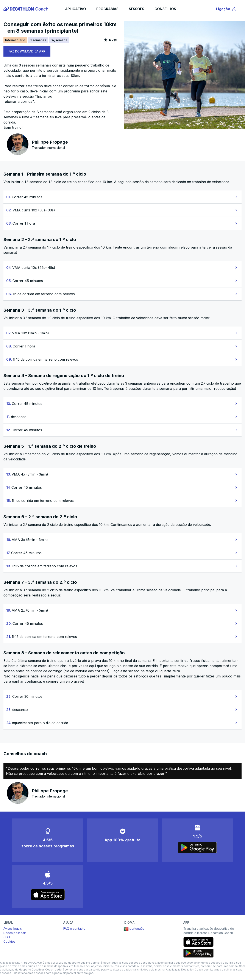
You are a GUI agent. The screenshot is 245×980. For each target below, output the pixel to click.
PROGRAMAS (107, 9)
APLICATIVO (76, 9)
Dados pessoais (15, 933)
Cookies (9, 941)
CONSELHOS (165, 9)
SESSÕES (137, 9)
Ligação (227, 10)
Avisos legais (13, 928)
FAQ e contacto (74, 928)
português (134, 929)
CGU (7, 937)
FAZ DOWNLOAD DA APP (27, 51)
